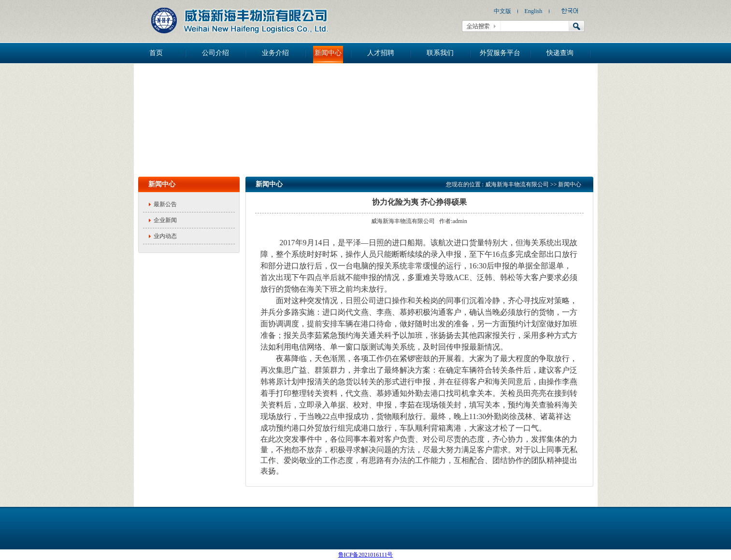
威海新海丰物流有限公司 (517, 184)
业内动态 (165, 236)
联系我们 (440, 53)
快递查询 (560, 53)
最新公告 (165, 204)
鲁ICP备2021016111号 (366, 555)
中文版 (502, 11)
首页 (156, 53)
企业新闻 (165, 220)
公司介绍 (215, 53)
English (534, 11)
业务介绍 (275, 53)
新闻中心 (328, 53)
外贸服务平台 (500, 53)
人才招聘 (381, 53)
